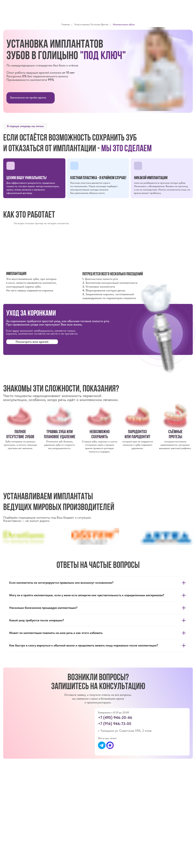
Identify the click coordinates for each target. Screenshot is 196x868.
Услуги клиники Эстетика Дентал (91, 24)
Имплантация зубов (124, 24)
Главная (66, 24)
